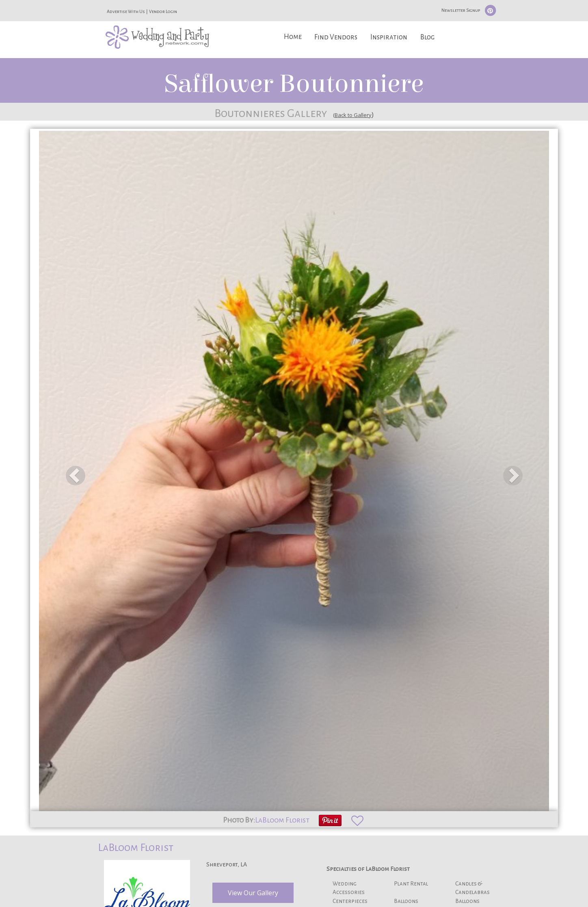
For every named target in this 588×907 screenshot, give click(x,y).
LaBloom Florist (282, 820)
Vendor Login (163, 11)
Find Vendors (336, 37)
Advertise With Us (126, 11)
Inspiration (389, 37)
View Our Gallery (253, 893)
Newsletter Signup (461, 10)
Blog (427, 37)
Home (293, 37)
